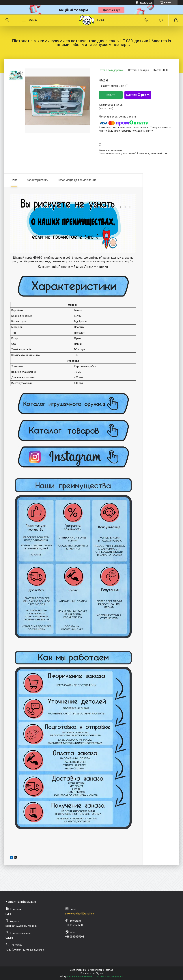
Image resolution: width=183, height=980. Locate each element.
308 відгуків (146, 3)
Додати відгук (161, 20)
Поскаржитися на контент (80, 977)
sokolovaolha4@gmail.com (81, 914)
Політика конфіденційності (109, 977)
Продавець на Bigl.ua (92, 973)
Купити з (138, 95)
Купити (111, 95)
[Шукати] (7, 20)
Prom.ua (109, 970)
